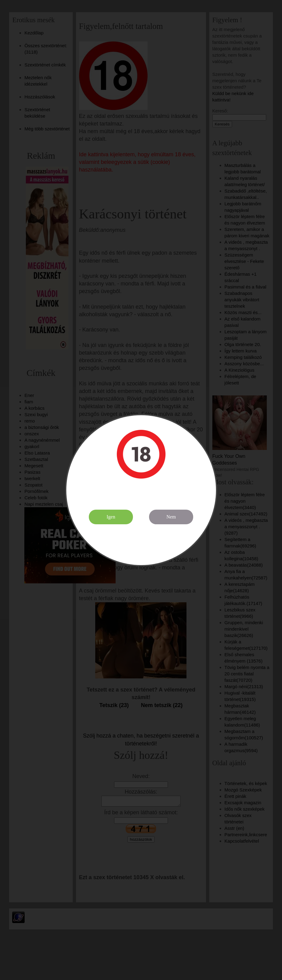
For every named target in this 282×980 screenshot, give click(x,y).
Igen (111, 517)
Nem (171, 517)
